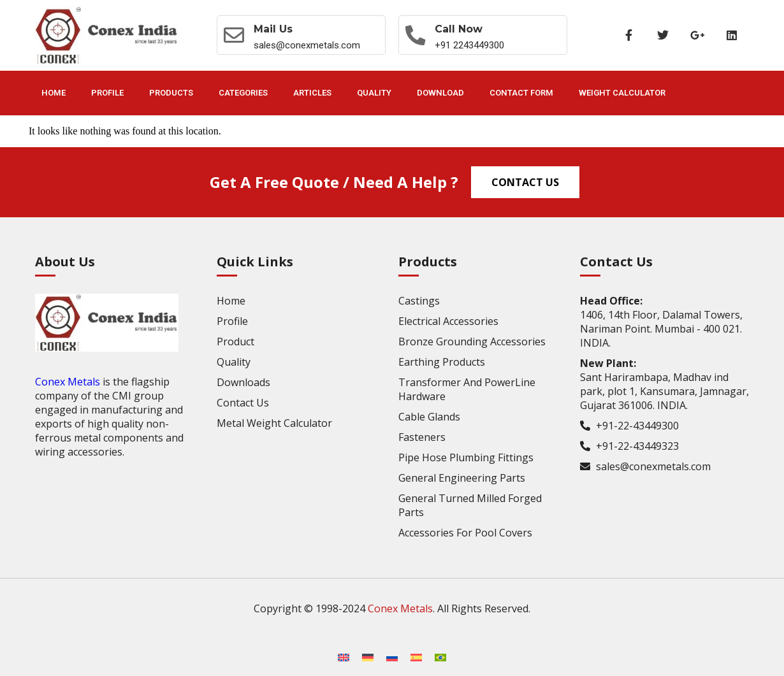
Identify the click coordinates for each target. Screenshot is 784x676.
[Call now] (416, 35)
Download (440, 93)
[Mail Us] (234, 35)
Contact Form (521, 93)
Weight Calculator (622, 93)
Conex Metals (68, 382)
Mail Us (273, 29)
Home (54, 93)
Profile (107, 93)
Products (171, 93)
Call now (459, 29)
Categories (243, 93)
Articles (312, 93)
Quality (374, 93)
